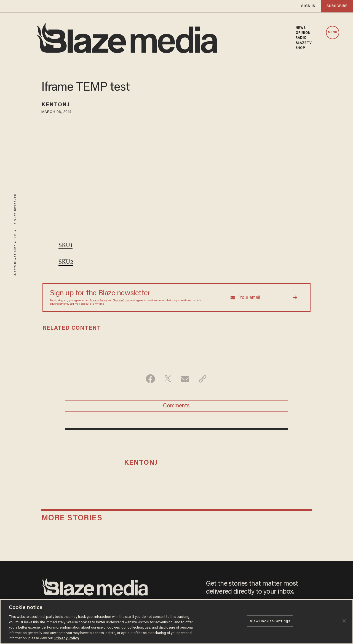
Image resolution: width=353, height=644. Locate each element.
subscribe (337, 6)
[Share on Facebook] (150, 379)
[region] (176, 622)
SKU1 (65, 245)
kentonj (56, 105)
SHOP (300, 48)
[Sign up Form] (264, 297)
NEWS (301, 28)
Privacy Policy (98, 301)
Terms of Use (121, 301)
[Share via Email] (185, 379)
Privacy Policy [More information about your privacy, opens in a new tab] (67, 638)
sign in (308, 6)
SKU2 (66, 262)
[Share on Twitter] (168, 379)
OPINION (303, 33)
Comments (176, 406)
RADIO (301, 38)
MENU (333, 33)
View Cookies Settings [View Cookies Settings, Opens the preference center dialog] (270, 621)
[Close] (344, 621)
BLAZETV (304, 43)
